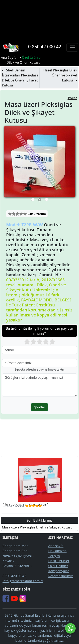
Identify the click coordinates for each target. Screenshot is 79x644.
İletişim (54, 556)
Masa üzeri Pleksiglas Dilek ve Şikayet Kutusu (37, 527)
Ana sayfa (56, 546)
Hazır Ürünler (59, 561)
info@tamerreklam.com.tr (23, 581)
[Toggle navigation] (72, 47)
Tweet (72, 98)
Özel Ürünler (58, 566)
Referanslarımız (60, 576)
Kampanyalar (59, 571)
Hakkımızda (57, 551)
